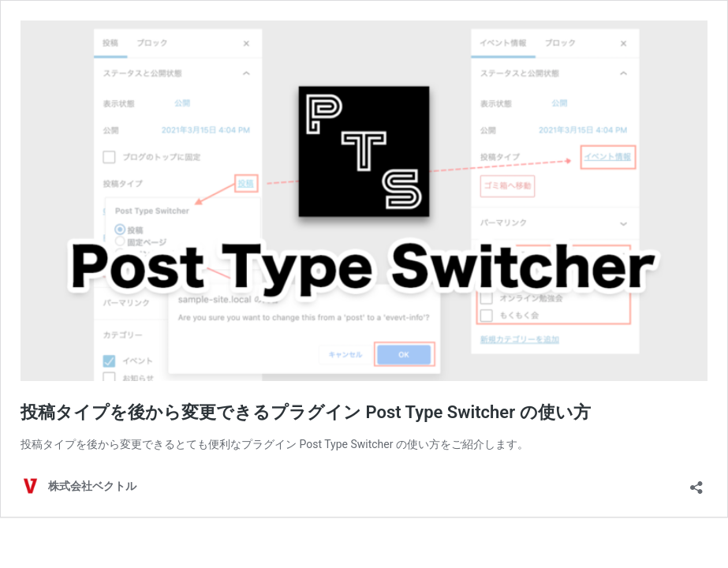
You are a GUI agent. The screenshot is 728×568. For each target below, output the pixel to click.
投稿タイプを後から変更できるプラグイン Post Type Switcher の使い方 (306, 412)
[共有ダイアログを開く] (696, 482)
